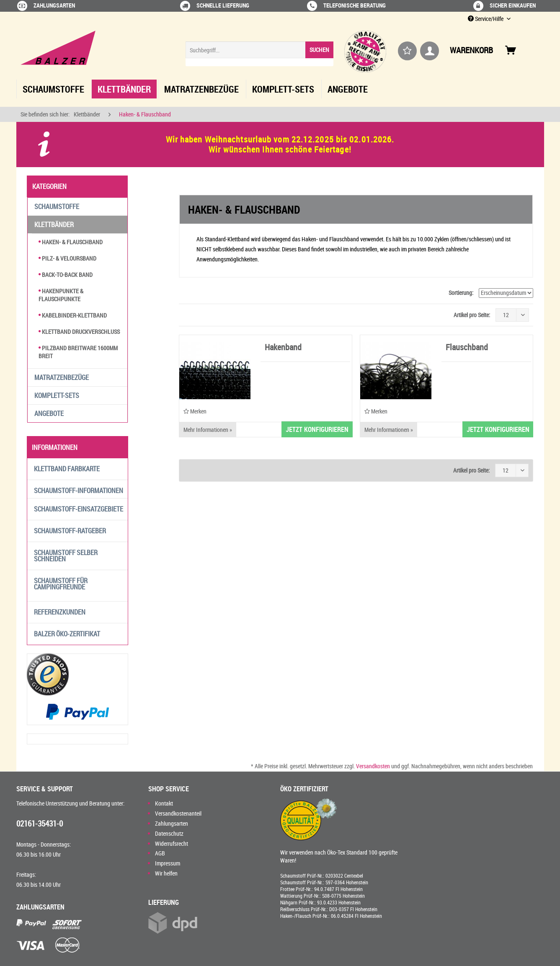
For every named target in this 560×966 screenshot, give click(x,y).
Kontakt (164, 803)
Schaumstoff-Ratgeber (70, 531)
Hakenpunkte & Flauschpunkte (61, 295)
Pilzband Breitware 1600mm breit (78, 352)
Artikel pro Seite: (472, 315)
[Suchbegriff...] (259, 50)
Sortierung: (461, 293)
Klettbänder (54, 225)
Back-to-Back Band (66, 275)
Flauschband (467, 348)
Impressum (168, 863)
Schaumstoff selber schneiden (66, 556)
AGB (160, 853)
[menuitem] (259, 54)
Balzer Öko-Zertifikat (67, 634)
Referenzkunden (60, 612)
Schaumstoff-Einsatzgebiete (79, 509)
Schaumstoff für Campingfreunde (61, 584)
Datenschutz (169, 833)
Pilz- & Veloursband (67, 258)
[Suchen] (319, 50)
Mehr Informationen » (208, 430)
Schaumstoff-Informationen (79, 491)
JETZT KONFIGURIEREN (317, 429)
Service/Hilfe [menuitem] (486, 19)
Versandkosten (373, 766)
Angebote (49, 413)
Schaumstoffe (57, 207)
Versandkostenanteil (178, 813)
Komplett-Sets (57, 395)
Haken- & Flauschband (71, 242)
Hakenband (283, 348)
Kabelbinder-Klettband (73, 315)
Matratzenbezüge (62, 377)
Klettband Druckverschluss (79, 332)
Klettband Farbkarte (67, 469)
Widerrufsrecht (172, 843)
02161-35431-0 (40, 824)
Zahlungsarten (172, 823)
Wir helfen (166, 873)
